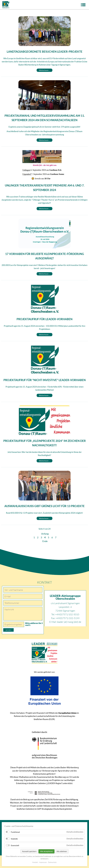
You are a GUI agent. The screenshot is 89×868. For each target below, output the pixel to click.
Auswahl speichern (29, 851)
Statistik (14, 839)
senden (8, 630)
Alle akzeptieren (46, 851)
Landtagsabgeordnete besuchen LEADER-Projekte (45, 52)
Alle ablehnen (62, 851)
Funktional (15, 832)
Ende (45, 541)
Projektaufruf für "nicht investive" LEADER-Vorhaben (45, 380)
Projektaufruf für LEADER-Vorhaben (44, 319)
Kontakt (35, 862)
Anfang (45, 534)
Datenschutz (52, 862)
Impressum (43, 862)
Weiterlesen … (46, 70)
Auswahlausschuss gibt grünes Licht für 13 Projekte (44, 506)
